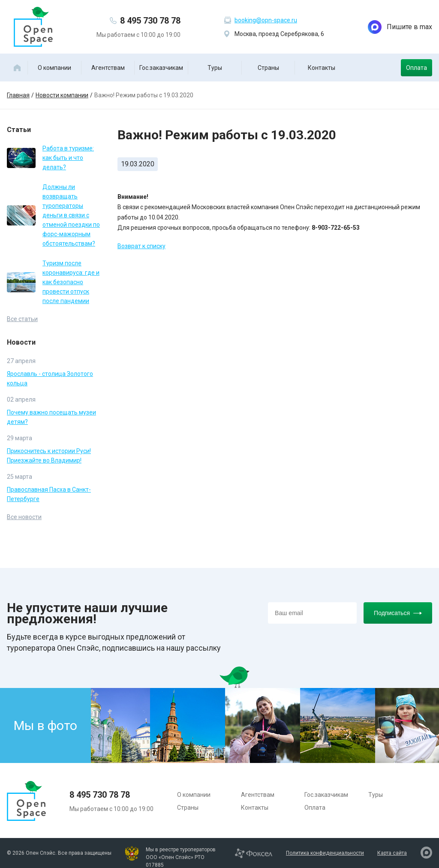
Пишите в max (400, 27)
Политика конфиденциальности (325, 853)
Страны (268, 68)
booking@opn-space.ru (266, 20)
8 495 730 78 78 (150, 21)
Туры (215, 68)
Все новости (24, 517)
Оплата (416, 68)
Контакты (322, 68)
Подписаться (398, 613)
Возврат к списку (141, 246)
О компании (54, 68)
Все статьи (22, 319)
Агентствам (108, 68)
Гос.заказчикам (161, 68)
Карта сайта (392, 853)
